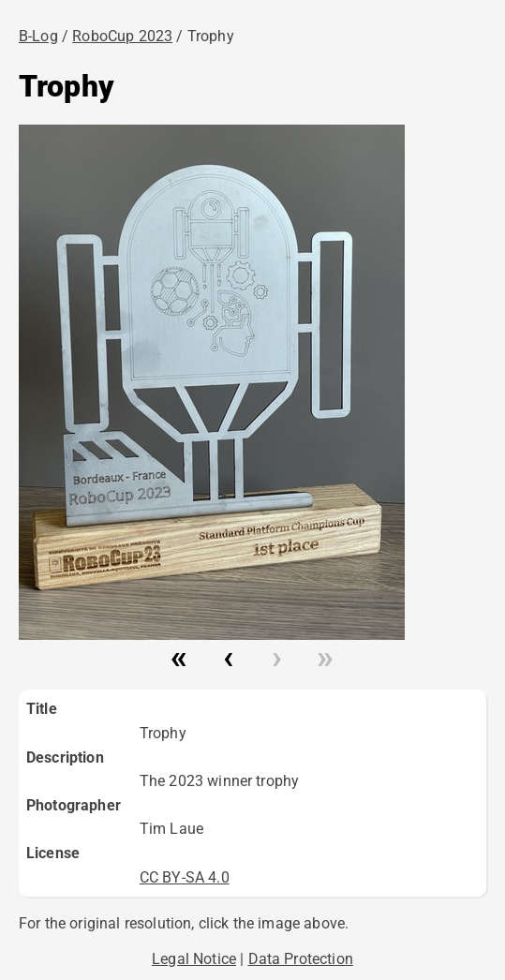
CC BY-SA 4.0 (185, 877)
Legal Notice (194, 959)
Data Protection (301, 959)
